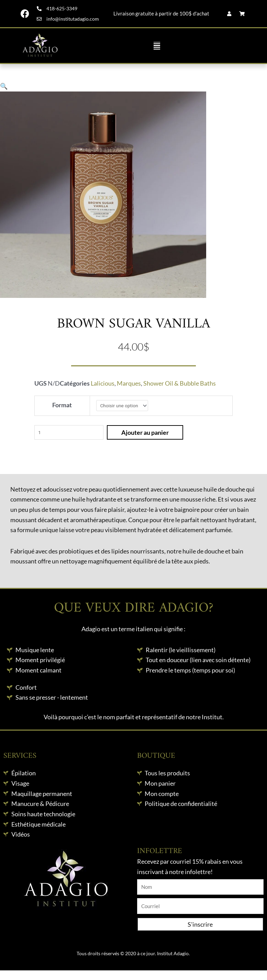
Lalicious (103, 383)
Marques (129, 383)
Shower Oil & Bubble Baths (180, 383)
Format (62, 405)
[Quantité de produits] (69, 432)
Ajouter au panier (145, 432)
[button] (157, 46)
